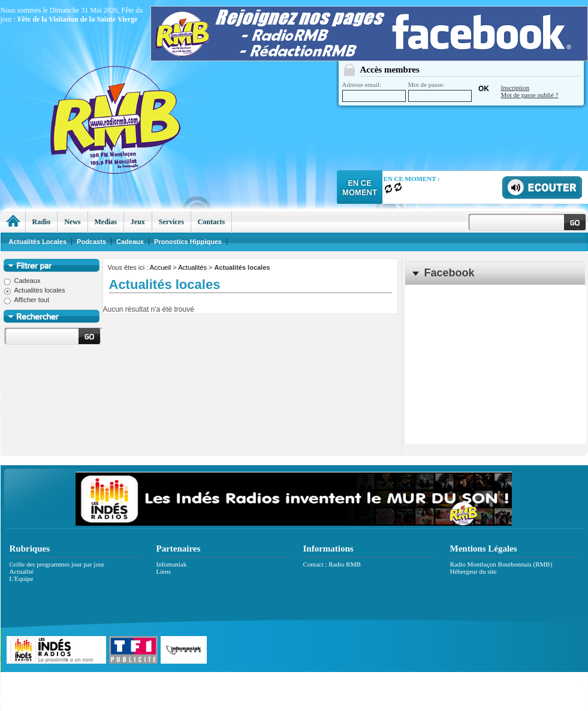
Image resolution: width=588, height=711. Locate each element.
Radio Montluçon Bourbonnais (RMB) (501, 564)
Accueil (160, 267)
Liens (164, 571)
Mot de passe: (440, 91)
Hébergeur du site (474, 571)
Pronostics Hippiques (188, 242)
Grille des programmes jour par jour (57, 564)
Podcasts (91, 242)
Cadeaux (22, 281)
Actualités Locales (38, 242)
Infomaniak (172, 564)
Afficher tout (27, 300)
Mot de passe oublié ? (530, 95)
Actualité (22, 571)
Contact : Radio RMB (332, 564)
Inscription (515, 88)
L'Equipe (22, 579)
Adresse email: (374, 91)
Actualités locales (34, 290)
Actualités (192, 267)
